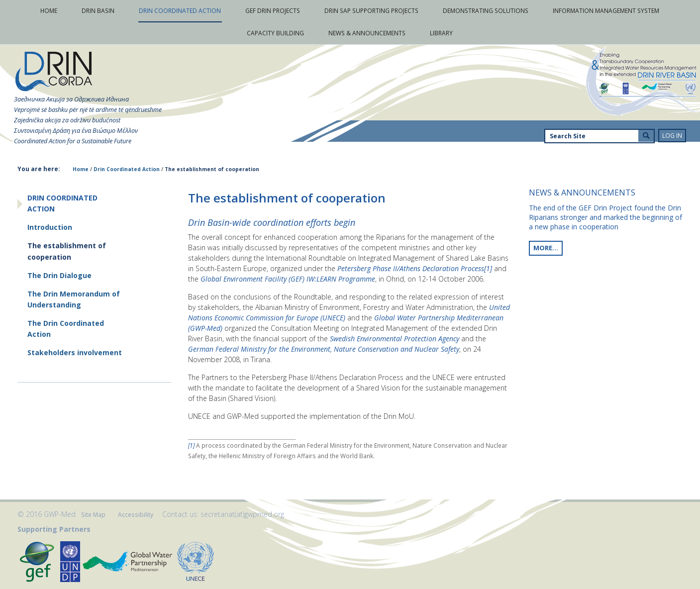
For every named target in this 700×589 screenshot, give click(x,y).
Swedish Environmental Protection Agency (395, 339)
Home (81, 169)
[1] (489, 268)
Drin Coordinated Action (127, 169)
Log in (672, 136)
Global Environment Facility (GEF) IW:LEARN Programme (288, 279)
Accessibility (136, 515)
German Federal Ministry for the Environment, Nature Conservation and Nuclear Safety (324, 349)
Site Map (93, 515)
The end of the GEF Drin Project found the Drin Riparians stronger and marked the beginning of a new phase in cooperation (605, 217)
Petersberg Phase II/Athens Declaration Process (411, 268)
